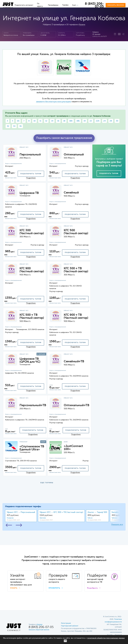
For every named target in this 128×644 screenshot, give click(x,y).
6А (18, 121)
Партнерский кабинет (70, 626)
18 (64, 121)
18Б (78, 121)
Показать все (117, 525)
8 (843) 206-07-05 (94, 5)
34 (14, 126)
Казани (82, 25)
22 (91, 121)
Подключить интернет (24, 5)
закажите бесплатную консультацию (54, 102)
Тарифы (65, 5)
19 (85, 121)
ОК (65, 641)
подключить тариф (31, 174)
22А (98, 121)
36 (20, 126)
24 (104, 121)
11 (40, 121)
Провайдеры (53, 5)
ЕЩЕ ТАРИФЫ (47, 483)
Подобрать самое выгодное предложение (64, 138)
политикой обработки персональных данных (106, 638)
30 (117, 121)
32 (8, 126)
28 (111, 121)
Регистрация (66, 623)
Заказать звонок (116, 5)
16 (58, 121)
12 (46, 121)
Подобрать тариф (109, 174)
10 (34, 121)
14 (52, 121)
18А (71, 121)
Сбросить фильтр (100, 37)
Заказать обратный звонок (39, 630)
